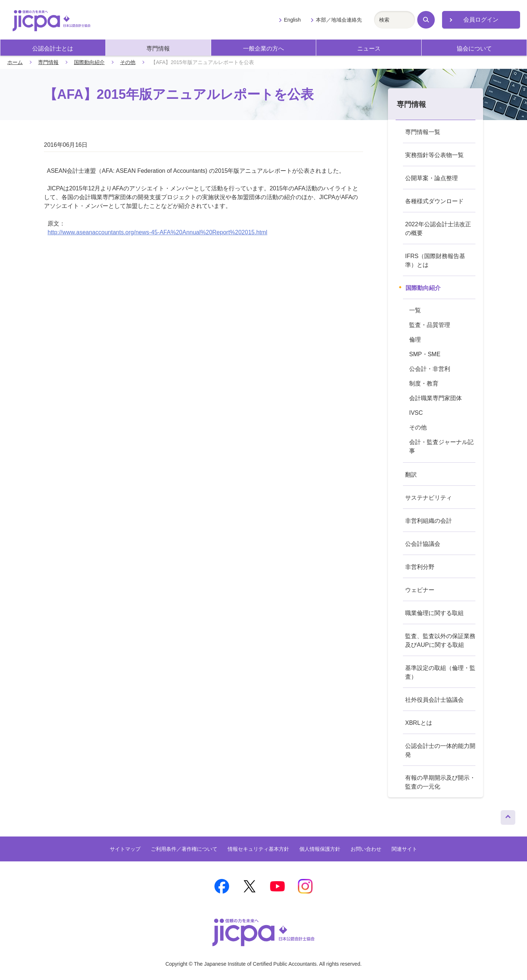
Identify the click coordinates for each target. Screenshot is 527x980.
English (292, 20)
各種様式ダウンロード (434, 201)
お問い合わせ (366, 849)
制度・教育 (424, 383)
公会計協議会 (423, 544)
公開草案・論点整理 (431, 178)
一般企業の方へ (263, 49)
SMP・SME (425, 354)
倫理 (415, 340)
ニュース (369, 49)
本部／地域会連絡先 (339, 20)
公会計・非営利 (430, 369)
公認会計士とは (53, 49)
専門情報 (158, 49)
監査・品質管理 (430, 325)
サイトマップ (125, 849)
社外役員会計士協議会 (434, 700)
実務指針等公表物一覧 (434, 155)
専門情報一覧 (423, 132)
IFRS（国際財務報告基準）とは (435, 260)
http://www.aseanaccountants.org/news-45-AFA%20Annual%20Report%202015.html (157, 232)
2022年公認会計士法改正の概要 (438, 229)
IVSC (416, 413)
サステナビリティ (429, 498)
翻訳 (411, 475)
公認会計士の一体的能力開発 (440, 750)
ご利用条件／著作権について (184, 849)
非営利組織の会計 (429, 521)
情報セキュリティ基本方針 (258, 849)
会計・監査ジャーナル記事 (441, 446)
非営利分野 (420, 567)
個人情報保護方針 (320, 849)
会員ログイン (481, 20)
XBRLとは (419, 723)
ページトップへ (508, 816)
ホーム (15, 62)
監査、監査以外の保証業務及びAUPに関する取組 (440, 640)
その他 (128, 62)
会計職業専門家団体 (436, 398)
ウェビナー (420, 590)
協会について (474, 49)
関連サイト (404, 849)
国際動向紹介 (89, 62)
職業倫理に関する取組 (434, 613)
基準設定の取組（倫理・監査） (440, 672)
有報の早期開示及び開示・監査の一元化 (440, 782)
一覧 (415, 310)
